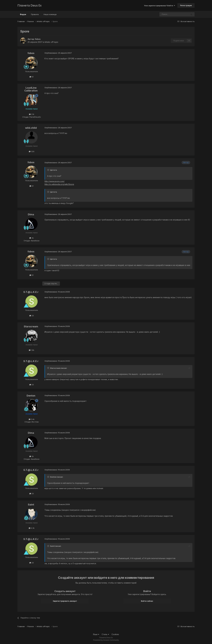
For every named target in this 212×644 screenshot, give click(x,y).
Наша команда (50, 14)
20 (32, 316)
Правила (35, 14)
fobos (38, 39)
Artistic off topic (51, 42)
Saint (31, 505)
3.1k (32, 114)
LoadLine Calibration (31, 89)
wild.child (31, 128)
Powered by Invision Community (106, 640)
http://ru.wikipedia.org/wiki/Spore (59, 184)
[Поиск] (167, 14)
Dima (31, 214)
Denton (31, 396)
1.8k (32, 350)
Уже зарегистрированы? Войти (159, 6)
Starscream (31, 326)
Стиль (105, 634)
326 (32, 151)
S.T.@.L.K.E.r (31, 292)
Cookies (115, 634)
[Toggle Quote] (48, 170)
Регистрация (186, 5)
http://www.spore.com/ (54, 181)
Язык (96, 634)
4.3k (32, 528)
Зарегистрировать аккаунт (65, 601)
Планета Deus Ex (30, 5)
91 (32, 77)
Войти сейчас (147, 601)
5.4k (32, 419)
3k (32, 238)
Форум (23, 16)
